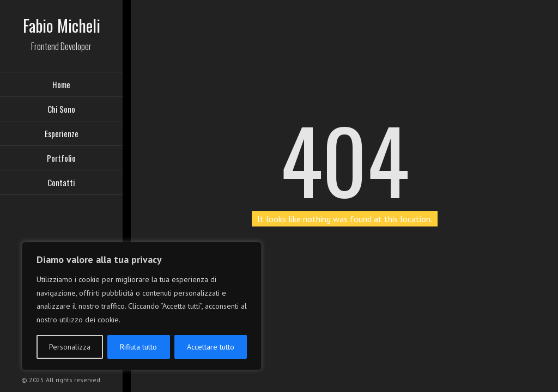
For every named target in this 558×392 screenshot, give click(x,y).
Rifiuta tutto (138, 347)
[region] (142, 306)
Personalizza (70, 347)
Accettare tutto (211, 347)
